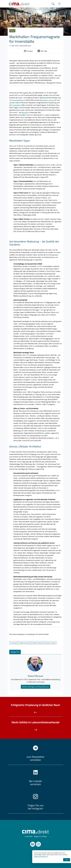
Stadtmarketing (37, 643)
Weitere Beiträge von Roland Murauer (36, 687)
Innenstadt (14, 643)
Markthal (25, 112)
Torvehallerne (17, 105)
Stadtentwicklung (25, 643)
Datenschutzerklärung (41, 856)
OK (67, 860)
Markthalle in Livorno (47, 100)
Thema (12, 31)
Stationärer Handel (50, 643)
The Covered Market (16, 100)
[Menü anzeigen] (59, 4)
